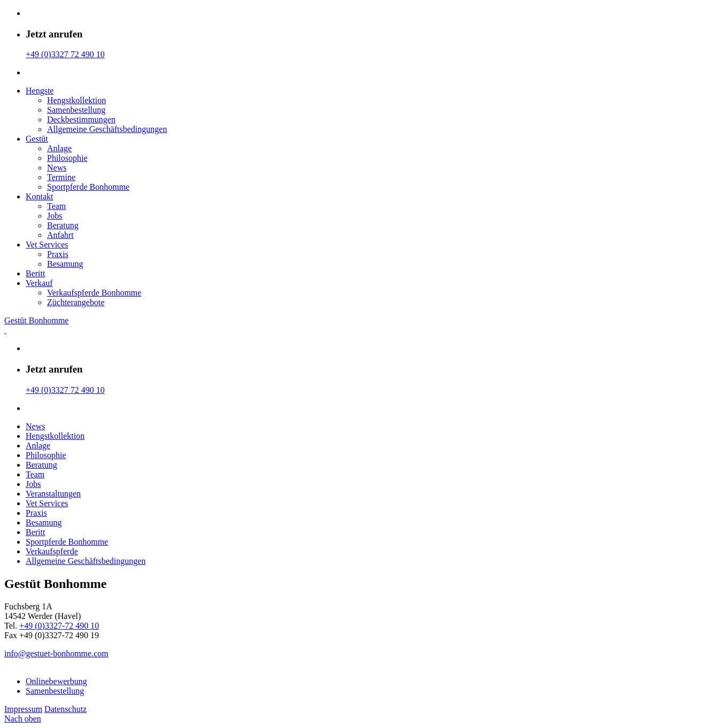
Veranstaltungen (53, 494)
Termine (61, 177)
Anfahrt (60, 235)
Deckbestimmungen (81, 119)
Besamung (65, 264)
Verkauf (39, 283)
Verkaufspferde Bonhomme (94, 293)
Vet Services (47, 245)
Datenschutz (65, 709)
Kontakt (40, 196)
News (57, 168)
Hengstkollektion (76, 100)
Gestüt (37, 139)
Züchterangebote (76, 302)
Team (56, 206)
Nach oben (23, 719)
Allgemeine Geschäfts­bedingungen (107, 129)
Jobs (55, 216)
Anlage (59, 148)
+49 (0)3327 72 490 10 (65, 54)
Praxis (58, 254)
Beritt (35, 273)
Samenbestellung (76, 110)
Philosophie (67, 158)
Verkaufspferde (52, 551)
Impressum (23, 709)
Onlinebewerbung (56, 681)
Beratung (63, 225)
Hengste (40, 91)
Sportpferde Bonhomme (88, 187)
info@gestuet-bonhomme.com (56, 653)
